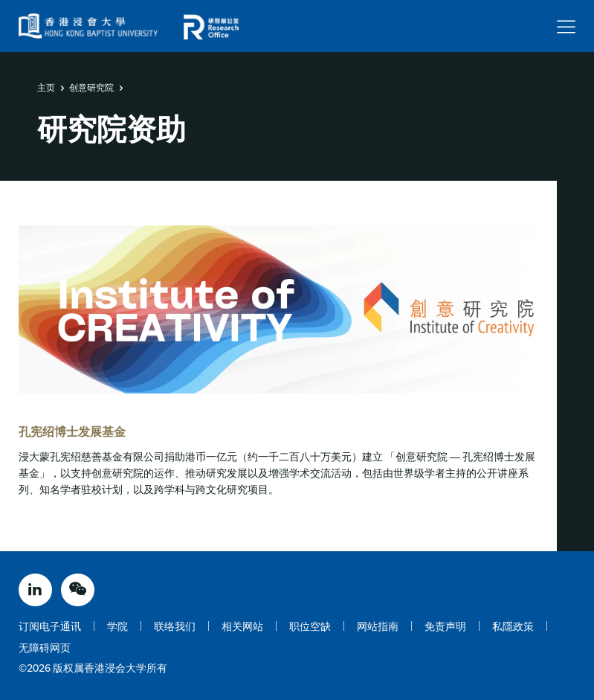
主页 (46, 88)
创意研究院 (91, 88)
